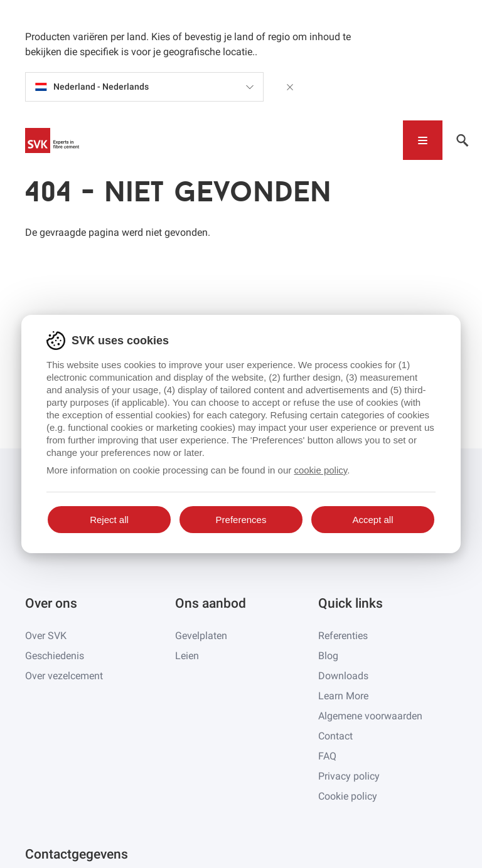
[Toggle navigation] (423, 140)
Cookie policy (348, 796)
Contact (335, 736)
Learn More (343, 696)
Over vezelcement (64, 676)
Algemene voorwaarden (370, 716)
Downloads (343, 676)
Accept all (372, 520)
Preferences (241, 520)
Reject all (109, 520)
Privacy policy (349, 776)
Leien (187, 656)
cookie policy (320, 470)
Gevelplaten (201, 636)
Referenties (343, 636)
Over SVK (46, 636)
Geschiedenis (55, 656)
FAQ (327, 756)
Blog (328, 656)
